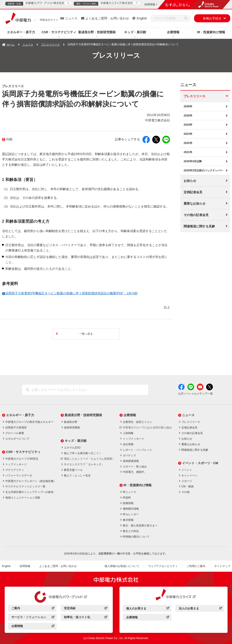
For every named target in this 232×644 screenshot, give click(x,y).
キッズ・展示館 (135, 32)
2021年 (188, 152)
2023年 (188, 134)
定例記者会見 (193, 192)
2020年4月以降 (193, 161)
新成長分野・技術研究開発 (97, 32)
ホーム (11, 45)
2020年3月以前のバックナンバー (203, 170)
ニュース (71, 18)
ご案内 (33, 609)
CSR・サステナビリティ (59, 32)
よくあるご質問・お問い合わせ (107, 18)
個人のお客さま (148, 609)
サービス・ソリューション (33, 618)
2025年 (188, 116)
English (142, 18)
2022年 (188, 143)
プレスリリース (50, 45)
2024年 (188, 125)
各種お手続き (212, 18)
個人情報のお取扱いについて (122, 566)
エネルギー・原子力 (21, 32)
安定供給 (85, 609)
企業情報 (173, 32)
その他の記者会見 (196, 215)
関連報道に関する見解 (199, 226)
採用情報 (25, 566)
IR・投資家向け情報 (211, 32)
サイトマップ (222, 566)
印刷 (9, 139)
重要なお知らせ (195, 204)
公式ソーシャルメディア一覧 (195, 394)
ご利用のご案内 (196, 566)
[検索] (186, 18)
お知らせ (190, 181)
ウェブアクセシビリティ (163, 566)
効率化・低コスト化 (85, 618)
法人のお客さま (200, 609)
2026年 (188, 106)
